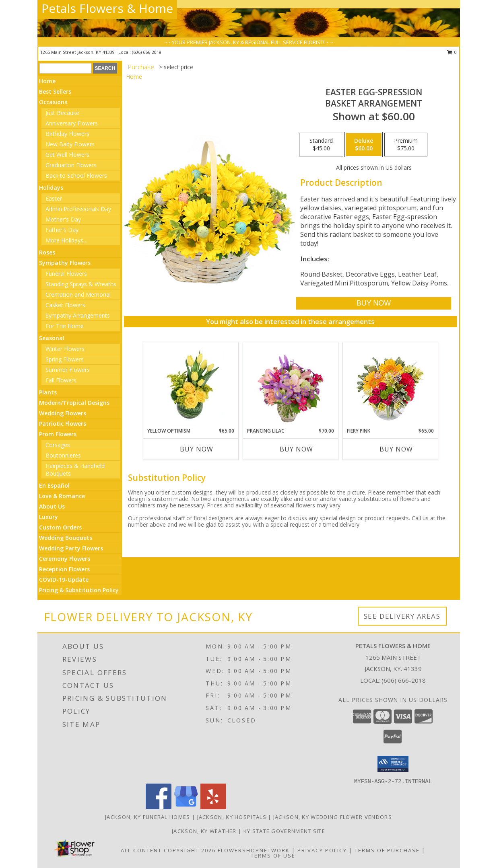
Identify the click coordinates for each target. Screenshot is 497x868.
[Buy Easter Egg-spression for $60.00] (374, 303)
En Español (54, 485)
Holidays (51, 188)
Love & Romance (62, 496)
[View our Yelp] (213, 807)
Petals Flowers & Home (107, 8)
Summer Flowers (68, 370)
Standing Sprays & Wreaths (81, 284)
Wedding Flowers (63, 413)
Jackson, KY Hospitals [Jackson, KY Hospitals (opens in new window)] (232, 817)
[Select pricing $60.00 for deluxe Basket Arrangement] (364, 145)
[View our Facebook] (159, 807)
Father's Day (62, 230)
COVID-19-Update (64, 580)
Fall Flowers (61, 380)
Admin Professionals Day (78, 209)
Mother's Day (63, 219)
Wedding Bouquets (66, 538)
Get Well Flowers (67, 155)
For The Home (65, 326)
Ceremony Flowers (65, 559)
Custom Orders (60, 527)
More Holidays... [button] (66, 240)
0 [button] (452, 52)
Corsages (58, 445)
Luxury (48, 517)
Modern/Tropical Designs (74, 403)
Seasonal (52, 338)
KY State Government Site (284, 831)
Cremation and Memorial (78, 294)
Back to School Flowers (76, 175)
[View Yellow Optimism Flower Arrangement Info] (191, 385)
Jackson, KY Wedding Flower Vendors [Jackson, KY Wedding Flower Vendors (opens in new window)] (333, 817)
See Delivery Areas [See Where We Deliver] (402, 616)
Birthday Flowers (67, 134)
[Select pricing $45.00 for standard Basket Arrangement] (321, 145)
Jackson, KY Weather (204, 831)
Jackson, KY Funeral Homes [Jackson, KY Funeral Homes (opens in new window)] (148, 817)
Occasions (53, 102)
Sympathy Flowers (65, 263)
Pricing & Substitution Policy (79, 590)
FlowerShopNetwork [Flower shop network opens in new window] (254, 850)
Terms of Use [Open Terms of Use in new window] (273, 856)
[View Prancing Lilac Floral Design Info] (290, 385)
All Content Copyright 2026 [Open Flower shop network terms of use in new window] (168, 850)
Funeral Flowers (66, 274)
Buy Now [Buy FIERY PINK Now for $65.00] (396, 449)
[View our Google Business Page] (186, 807)
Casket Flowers (65, 305)
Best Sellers (55, 91)
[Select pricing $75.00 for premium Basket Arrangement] (406, 145)
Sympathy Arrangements (78, 315)
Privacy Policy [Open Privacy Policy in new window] (322, 850)
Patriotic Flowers (63, 424)
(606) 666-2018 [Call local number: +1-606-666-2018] (147, 52)
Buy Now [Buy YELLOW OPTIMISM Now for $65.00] (197, 449)
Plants (48, 392)
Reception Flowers (64, 569)
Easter (54, 198)
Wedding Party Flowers (71, 548)
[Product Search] (65, 68)
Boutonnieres (63, 455)
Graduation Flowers (71, 165)
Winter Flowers (65, 349)
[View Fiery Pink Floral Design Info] (390, 385)
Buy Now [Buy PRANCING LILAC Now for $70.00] (296, 449)
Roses (47, 252)
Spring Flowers (65, 359)
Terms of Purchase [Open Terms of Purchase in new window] (387, 850)
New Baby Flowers (70, 144)
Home (47, 81)
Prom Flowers (58, 434)
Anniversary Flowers (72, 123)
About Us (52, 506)
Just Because (62, 113)
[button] (393, 764)
